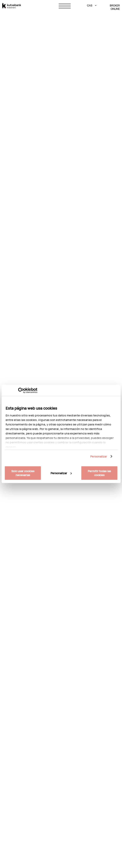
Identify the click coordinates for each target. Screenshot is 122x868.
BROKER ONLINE (115, 7)
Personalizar (99, 456)
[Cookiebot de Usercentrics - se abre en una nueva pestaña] (21, 390)
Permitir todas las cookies (99, 473)
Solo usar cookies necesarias (23, 473)
